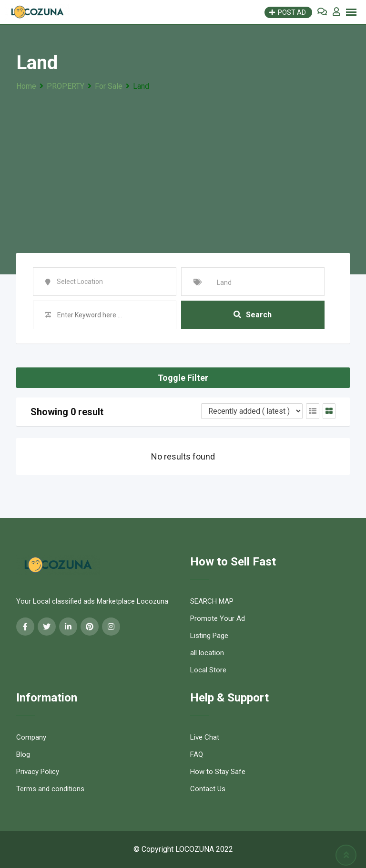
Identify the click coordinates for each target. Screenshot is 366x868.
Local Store (208, 670)
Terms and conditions (50, 789)
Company (31, 737)
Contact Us (208, 789)
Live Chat (205, 737)
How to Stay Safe (218, 772)
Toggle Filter (183, 378)
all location (207, 653)
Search (253, 315)
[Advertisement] (183, 165)
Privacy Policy (38, 772)
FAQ (197, 754)
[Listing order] (252, 411)
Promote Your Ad (218, 618)
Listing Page (209, 636)
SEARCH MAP (212, 601)
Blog (23, 754)
